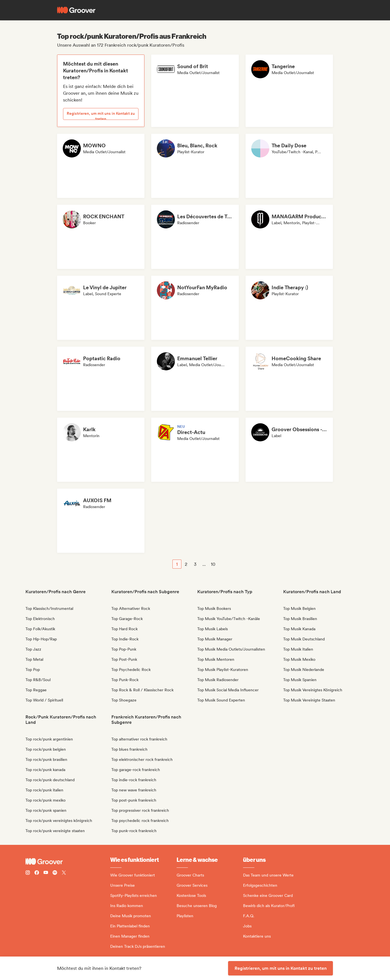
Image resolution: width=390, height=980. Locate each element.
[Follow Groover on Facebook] (37, 873)
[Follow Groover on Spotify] (55, 873)
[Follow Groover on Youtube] (46, 873)
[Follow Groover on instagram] (28, 873)
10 (213, 564)
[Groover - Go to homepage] (68, 862)
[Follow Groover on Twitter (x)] (64, 873)
